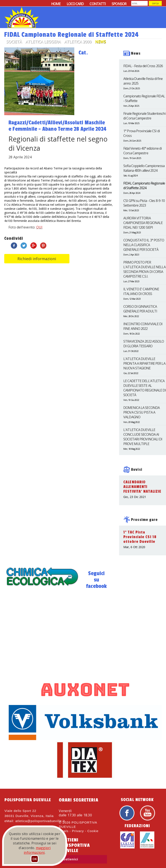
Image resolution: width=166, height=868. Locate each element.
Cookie (93, 831)
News (101, 42)
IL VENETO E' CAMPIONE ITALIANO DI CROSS (141, 291)
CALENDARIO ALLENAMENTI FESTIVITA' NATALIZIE (142, 487)
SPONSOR (119, 4)
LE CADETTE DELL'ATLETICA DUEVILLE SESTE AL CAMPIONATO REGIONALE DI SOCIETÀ (145, 388)
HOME (56, 4)
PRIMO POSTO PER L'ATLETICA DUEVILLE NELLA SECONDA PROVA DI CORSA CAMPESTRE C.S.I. (144, 269)
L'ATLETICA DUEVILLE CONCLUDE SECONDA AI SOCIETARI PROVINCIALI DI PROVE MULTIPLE (143, 437)
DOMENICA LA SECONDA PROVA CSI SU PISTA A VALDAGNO (141, 412)
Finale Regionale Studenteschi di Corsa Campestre (144, 116)
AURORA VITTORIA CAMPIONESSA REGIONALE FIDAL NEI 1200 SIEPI (143, 223)
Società (14, 42)
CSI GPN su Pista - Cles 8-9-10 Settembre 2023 (144, 203)
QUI (39, 227)
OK (35, 859)
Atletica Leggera (43, 42)
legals (64, 831)
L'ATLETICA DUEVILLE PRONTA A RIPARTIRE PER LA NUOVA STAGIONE (144, 363)
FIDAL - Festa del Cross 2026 (143, 66)
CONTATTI (98, 4)
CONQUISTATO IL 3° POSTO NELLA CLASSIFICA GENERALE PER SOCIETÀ (144, 245)
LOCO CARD (75, 4)
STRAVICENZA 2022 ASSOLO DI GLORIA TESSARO (144, 344)
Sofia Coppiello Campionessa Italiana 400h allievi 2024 (144, 168)
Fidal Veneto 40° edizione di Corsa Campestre (142, 151)
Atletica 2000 (78, 42)
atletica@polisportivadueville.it (40, 821)
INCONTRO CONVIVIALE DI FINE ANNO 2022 (143, 326)
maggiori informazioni (37, 850)
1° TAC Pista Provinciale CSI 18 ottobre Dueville (140, 537)
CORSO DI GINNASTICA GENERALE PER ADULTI (140, 309)
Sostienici (70, 859)
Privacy (78, 831)
